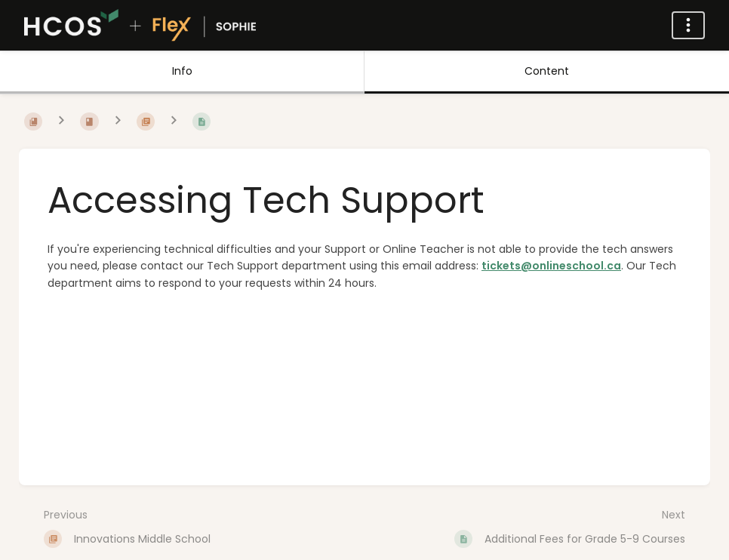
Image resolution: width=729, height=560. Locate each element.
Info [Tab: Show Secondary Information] (182, 71)
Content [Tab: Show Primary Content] (547, 71)
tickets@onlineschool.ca (551, 266)
